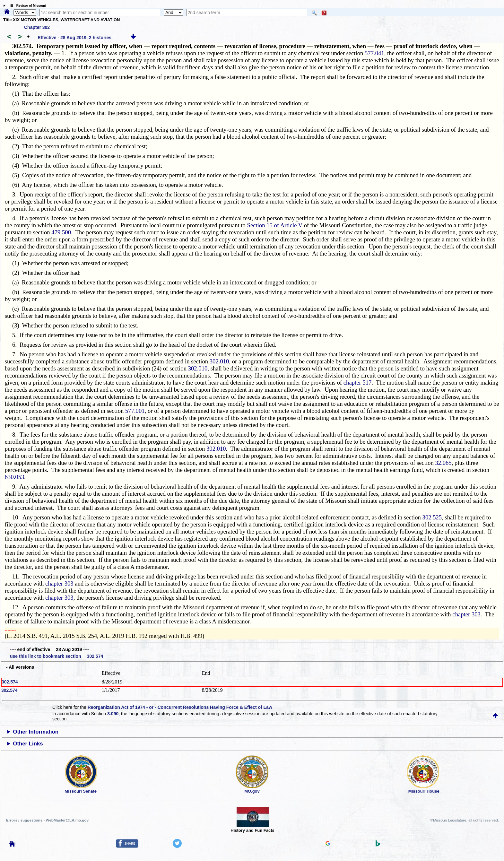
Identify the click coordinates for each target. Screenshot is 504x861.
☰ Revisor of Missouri (27, 6)
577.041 (374, 53)
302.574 (10, 682)
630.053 (15, 477)
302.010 (219, 361)
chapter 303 (59, 583)
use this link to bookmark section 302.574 (56, 656)
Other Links (28, 744)
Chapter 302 (37, 27)
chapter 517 (358, 383)
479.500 (61, 232)
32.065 (443, 463)
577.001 (135, 411)
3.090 (113, 714)
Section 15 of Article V (275, 225)
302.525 (432, 517)
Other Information (36, 732)
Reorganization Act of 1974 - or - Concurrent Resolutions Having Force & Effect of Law (180, 707)
